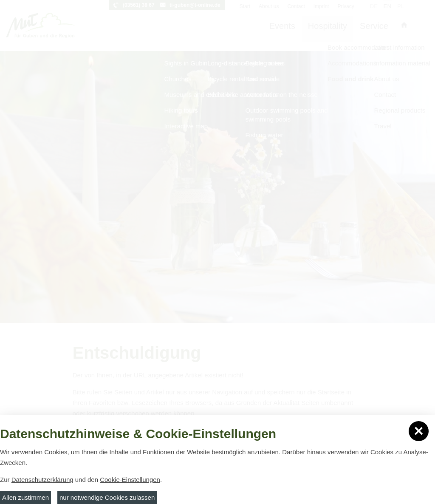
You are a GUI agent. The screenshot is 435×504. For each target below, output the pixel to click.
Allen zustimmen (25, 497)
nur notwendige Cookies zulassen (107, 497)
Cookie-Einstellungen (130, 480)
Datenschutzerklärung (42, 480)
